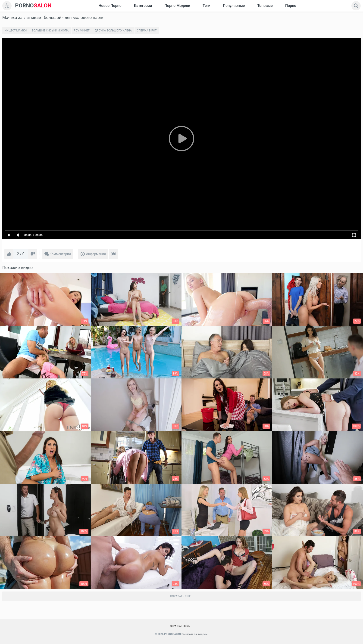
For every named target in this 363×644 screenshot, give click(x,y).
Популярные (234, 6)
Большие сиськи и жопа (50, 31)
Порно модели (177, 6)
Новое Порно (110, 6)
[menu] (7, 6)
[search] (356, 6)
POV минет (82, 31)
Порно (291, 6)
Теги (206, 6)
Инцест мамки (16, 31)
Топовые (265, 6)
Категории (143, 6)
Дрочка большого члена (113, 31)
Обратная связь (180, 626)
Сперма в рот (147, 31)
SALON (33, 6)
